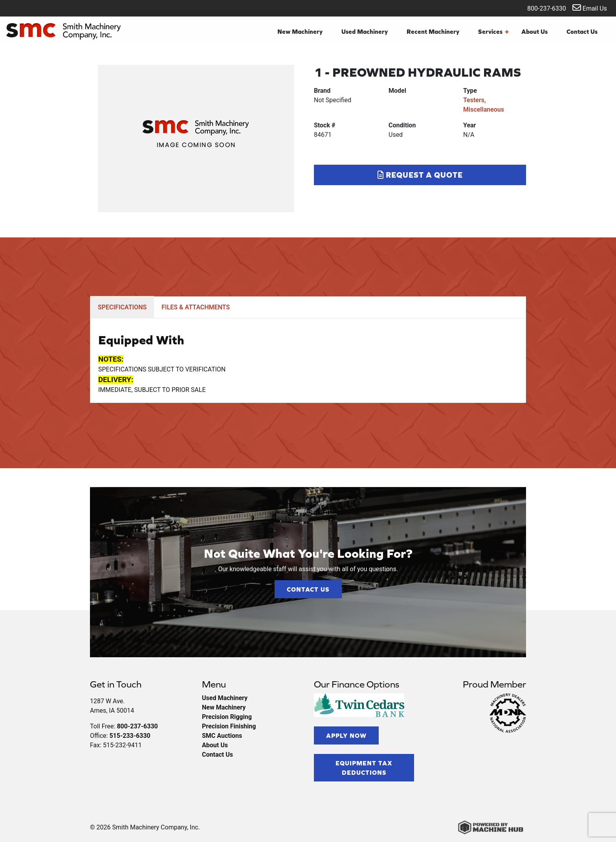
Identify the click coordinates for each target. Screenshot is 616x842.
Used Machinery (365, 31)
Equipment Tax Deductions (364, 768)
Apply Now (346, 735)
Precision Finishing (229, 726)
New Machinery (300, 31)
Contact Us (582, 31)
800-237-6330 (542, 8)
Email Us (590, 8)
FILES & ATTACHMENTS (196, 307)
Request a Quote (420, 175)
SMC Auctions (222, 736)
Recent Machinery (433, 31)
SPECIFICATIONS (122, 307)
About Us (534, 31)
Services (493, 31)
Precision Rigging (227, 717)
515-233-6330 (130, 736)
